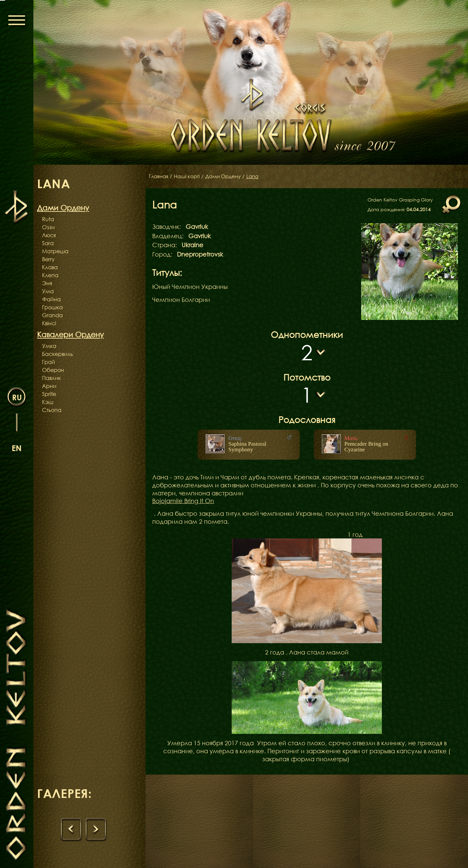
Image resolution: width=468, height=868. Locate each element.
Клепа (50, 275)
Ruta (48, 219)
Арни (49, 386)
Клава (50, 267)
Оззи (48, 227)
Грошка (52, 307)
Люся (49, 235)
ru (17, 397)
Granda (52, 315)
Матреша (55, 251)
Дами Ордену (227, 176)
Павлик (51, 378)
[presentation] (71, 830)
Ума (48, 291)
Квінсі (49, 323)
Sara (48, 243)
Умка (49, 346)
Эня (47, 283)
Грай (49, 362)
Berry (48, 259)
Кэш (48, 402)
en (17, 448)
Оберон (53, 370)
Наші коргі (189, 176)
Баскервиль (58, 354)
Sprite (49, 394)
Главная (159, 176)
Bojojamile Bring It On (183, 501)
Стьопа (52, 410)
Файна (51, 299)
